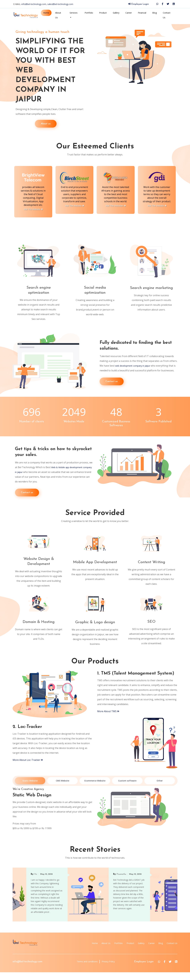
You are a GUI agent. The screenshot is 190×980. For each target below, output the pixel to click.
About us (26, 124)
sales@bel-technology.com (60, 4)
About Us (58, 15)
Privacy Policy (109, 969)
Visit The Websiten (157, 206)
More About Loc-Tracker (28, 768)
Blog (155, 13)
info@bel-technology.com (27, 969)
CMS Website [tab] (62, 788)
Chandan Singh (28, 882)
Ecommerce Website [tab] (95, 788)
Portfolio (89, 13)
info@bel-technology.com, (34, 4)
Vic (104, 882)
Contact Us (167, 15)
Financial (142, 13)
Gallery (116, 13)
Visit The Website (33, 206)
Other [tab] (160, 788)
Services (74, 13)
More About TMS (108, 719)
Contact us (112, 384)
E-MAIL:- (43, 4)
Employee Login (138, 4)
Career (129, 13)
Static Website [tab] (30, 788)
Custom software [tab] (127, 788)
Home (46, 13)
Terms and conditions (83, 969)
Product (103, 13)
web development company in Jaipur (135, 363)
